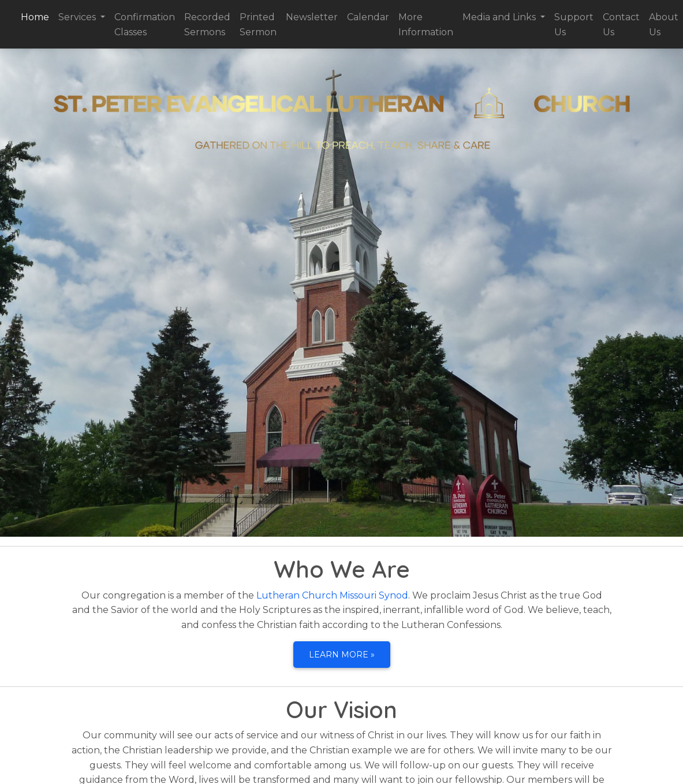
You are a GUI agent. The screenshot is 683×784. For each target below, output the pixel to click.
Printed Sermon (258, 25)
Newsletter (312, 17)
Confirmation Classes (145, 25)
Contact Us (621, 25)
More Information (426, 25)
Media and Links (500, 17)
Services (78, 17)
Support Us (574, 25)
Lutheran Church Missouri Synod (332, 595)
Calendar (368, 17)
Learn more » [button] (342, 655)
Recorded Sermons (207, 25)
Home (37, 16)
